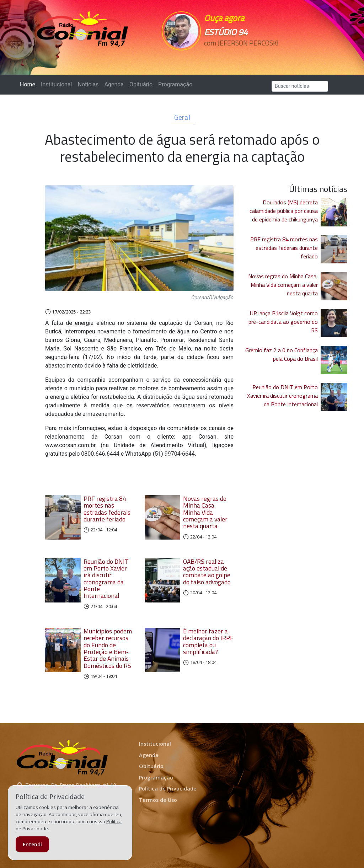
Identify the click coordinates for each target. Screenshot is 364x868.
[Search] (300, 86)
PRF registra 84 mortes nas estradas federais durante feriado (107, 509)
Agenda (114, 84)
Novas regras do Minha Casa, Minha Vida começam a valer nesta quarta (205, 512)
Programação (175, 84)
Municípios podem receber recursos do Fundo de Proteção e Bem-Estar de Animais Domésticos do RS (108, 648)
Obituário (141, 84)
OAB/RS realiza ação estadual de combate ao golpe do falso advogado (207, 572)
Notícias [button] (88, 84)
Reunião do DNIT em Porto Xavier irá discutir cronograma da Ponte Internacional (106, 579)
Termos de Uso (158, 800)
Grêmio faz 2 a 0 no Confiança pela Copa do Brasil (282, 354)
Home (29, 84)
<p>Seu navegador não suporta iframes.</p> (236, 56)
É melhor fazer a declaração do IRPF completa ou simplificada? (208, 641)
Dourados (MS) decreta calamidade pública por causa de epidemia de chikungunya (284, 211)
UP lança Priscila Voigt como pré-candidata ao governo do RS (283, 322)
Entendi (32, 844)
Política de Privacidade (168, 789)
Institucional (56, 84)
